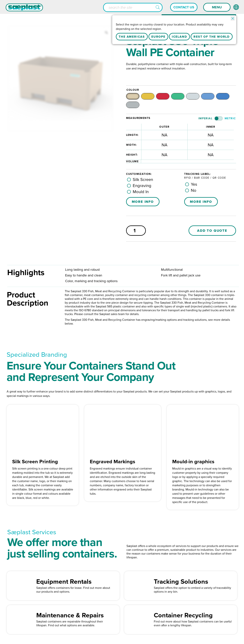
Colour (133, 90)
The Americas (132, 37)
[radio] (136, 97)
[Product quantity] (136, 234)
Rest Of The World (212, 37)
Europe (158, 37)
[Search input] (133, 7)
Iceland (180, 37)
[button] (158, 8)
